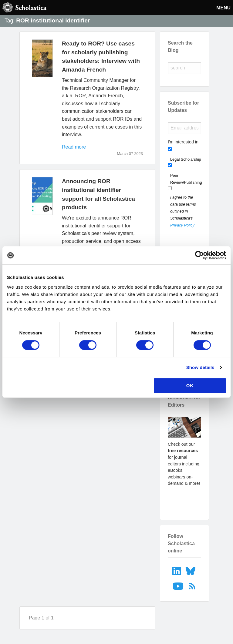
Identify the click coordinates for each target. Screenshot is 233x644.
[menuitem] (177, 570)
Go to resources (184, 500)
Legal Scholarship (186, 159)
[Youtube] (179, 586)
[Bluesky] (191, 570)
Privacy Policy (182, 225)
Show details (200, 367)
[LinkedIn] (177, 570)
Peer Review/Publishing (186, 179)
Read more (74, 147)
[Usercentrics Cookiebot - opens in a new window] (199, 255)
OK (190, 386)
